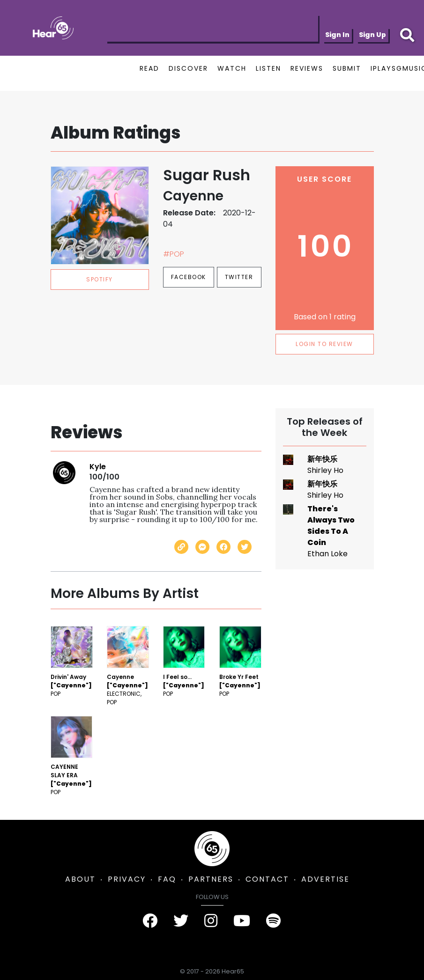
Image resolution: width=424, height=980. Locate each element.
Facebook (189, 277)
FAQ (167, 879)
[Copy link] (181, 547)
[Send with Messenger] (202, 547)
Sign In (337, 35)
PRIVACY (127, 879)
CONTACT (267, 879)
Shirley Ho (325, 470)
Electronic (124, 694)
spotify (100, 279)
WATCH (232, 68)
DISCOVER (188, 68)
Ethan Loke (327, 554)
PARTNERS (211, 879)
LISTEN (268, 68)
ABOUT (80, 879)
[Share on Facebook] (223, 547)
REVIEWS (307, 68)
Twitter (239, 277)
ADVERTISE (325, 879)
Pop (56, 694)
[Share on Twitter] (245, 547)
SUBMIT (347, 68)
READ (149, 68)
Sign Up (372, 35)
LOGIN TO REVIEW (324, 344)
